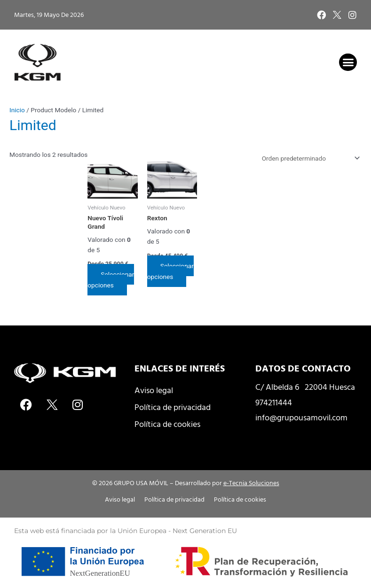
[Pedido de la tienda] (309, 158)
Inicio (17, 110)
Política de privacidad (173, 407)
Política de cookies (167, 424)
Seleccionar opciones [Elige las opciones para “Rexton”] (170, 271)
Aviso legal (154, 390)
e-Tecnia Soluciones (251, 483)
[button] (348, 62)
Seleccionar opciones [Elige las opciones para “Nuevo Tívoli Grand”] (111, 280)
